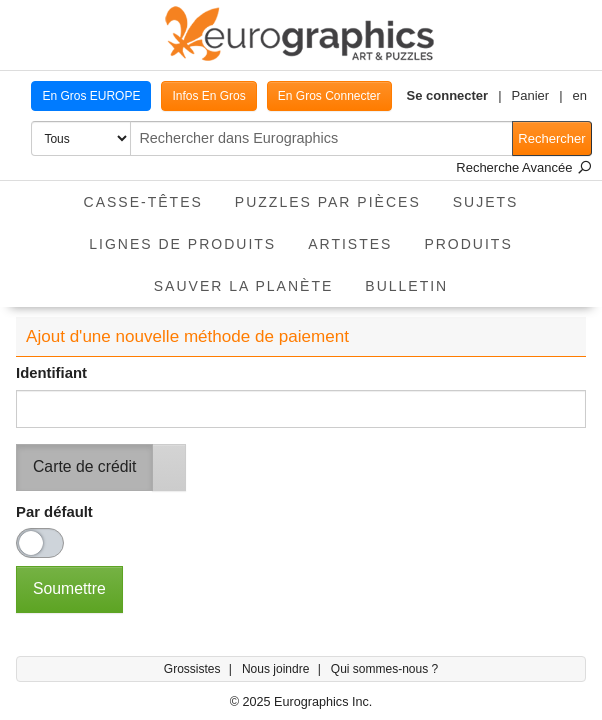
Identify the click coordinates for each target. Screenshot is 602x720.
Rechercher (551, 138)
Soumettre (69, 588)
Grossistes (194, 669)
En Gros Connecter (329, 96)
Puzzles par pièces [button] (328, 202)
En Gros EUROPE (91, 96)
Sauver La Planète (244, 286)
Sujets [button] (486, 202)
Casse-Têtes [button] (143, 202)
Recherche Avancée (524, 167)
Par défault (54, 512)
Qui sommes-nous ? (384, 669)
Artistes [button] (350, 244)
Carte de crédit (84, 466)
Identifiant (51, 373)
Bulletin (406, 286)
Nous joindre (277, 669)
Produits (468, 244)
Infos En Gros (208, 96)
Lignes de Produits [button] (182, 244)
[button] (454, 96)
